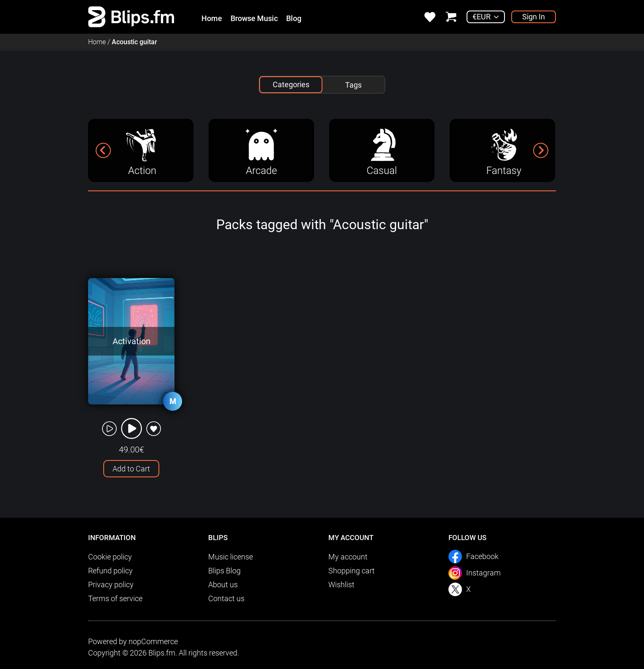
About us (223, 585)
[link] (131, 16)
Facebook (482, 556)
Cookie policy (110, 557)
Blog (294, 18)
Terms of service (115, 598)
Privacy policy (111, 585)
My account (348, 557)
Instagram (483, 573)
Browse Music (254, 18)
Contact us (226, 598)
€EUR (482, 17)
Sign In (534, 17)
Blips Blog (224, 571)
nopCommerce (153, 641)
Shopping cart (352, 571)
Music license (231, 557)
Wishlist (341, 585)
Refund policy (110, 571)
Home (212, 18)
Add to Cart (131, 469)
